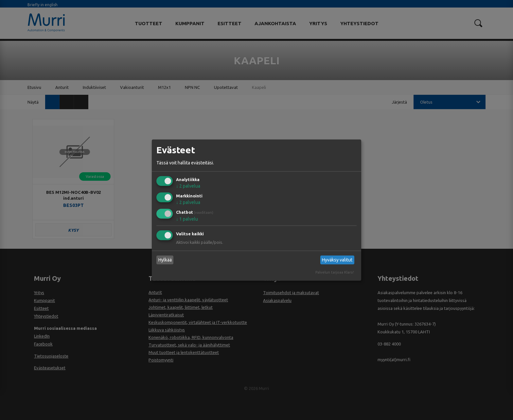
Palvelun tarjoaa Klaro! (335, 272)
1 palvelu (187, 219)
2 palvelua (188, 186)
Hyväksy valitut (337, 260)
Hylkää (165, 260)
